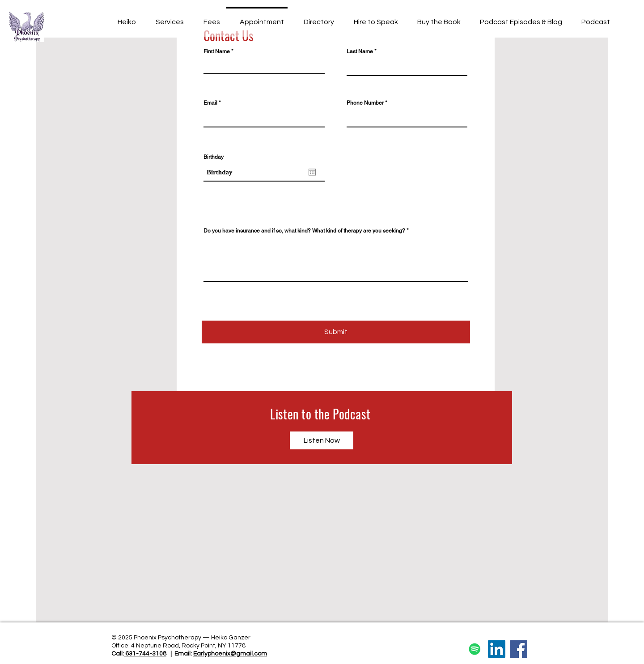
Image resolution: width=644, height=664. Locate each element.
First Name (217, 51)
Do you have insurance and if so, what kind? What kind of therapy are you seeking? (304, 231)
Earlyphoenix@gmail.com (230, 654)
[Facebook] (519, 649)
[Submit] (336, 332)
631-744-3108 (145, 654)
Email (210, 103)
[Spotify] (475, 649)
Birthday (214, 157)
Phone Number (365, 103)
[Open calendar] (312, 172)
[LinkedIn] (497, 649)
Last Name (360, 51)
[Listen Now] (322, 440)
